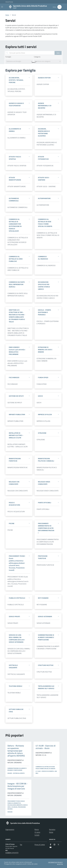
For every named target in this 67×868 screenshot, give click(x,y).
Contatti (37, 835)
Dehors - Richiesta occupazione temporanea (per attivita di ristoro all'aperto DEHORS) (16, 751)
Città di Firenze (6, 2)
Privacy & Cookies (40, 845)
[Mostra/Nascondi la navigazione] (2, 7)
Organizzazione (10, 829)
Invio (58, 53)
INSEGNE (10, 812)
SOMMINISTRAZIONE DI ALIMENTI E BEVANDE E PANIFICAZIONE (17, 769)
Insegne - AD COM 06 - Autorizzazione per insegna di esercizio (17, 786)
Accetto (60, 864)
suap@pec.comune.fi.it (12, 853)
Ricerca (37, 829)
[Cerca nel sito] (59, 7)
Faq (21, 845)
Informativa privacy (55, 862)
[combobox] (19, 61)
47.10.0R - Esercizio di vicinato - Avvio (46, 747)
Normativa (52, 829)
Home (7, 15)
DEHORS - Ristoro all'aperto (16, 773)
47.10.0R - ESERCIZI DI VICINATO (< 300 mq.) (46, 772)
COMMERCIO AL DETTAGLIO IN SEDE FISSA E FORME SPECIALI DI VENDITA (45, 768)
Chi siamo (37, 832)
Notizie (51, 832)
